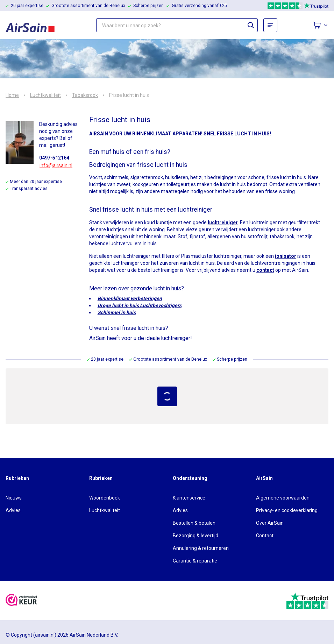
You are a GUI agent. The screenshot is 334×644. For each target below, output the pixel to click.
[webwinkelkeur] (21, 601)
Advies (13, 510)
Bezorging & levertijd (196, 536)
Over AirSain (270, 523)
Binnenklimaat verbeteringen (130, 298)
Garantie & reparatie (195, 561)
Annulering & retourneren (201, 548)
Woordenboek (105, 498)
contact (265, 270)
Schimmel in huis (117, 312)
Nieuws (14, 498)
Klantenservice (189, 498)
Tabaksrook (85, 95)
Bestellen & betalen (194, 523)
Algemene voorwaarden (283, 498)
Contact (265, 536)
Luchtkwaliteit (45, 95)
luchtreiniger (223, 222)
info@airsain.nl (56, 165)
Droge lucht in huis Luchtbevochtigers (140, 305)
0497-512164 (54, 158)
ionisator (286, 256)
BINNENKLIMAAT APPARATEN (167, 134)
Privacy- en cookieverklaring (287, 510)
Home (12, 95)
